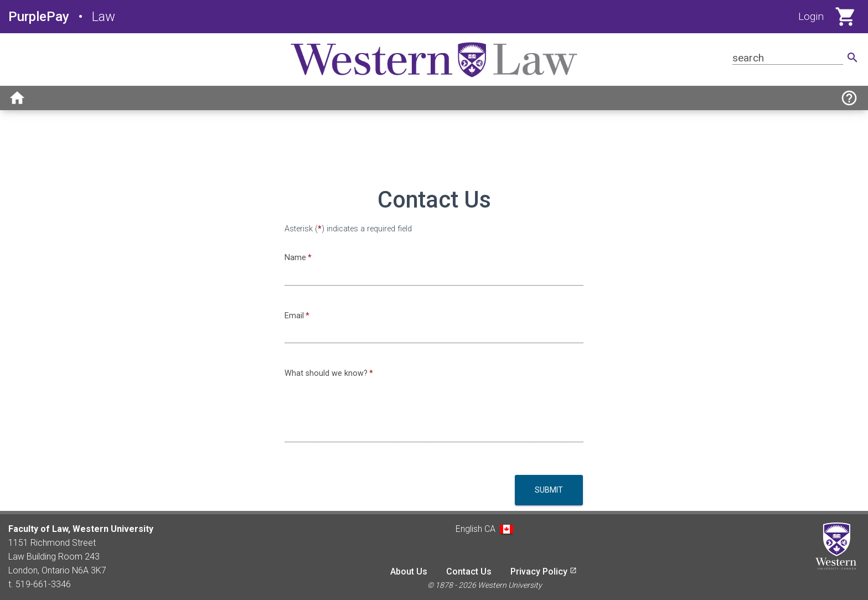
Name (295, 258)
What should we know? (326, 373)
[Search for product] (788, 58)
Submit (549, 490)
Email (294, 316)
